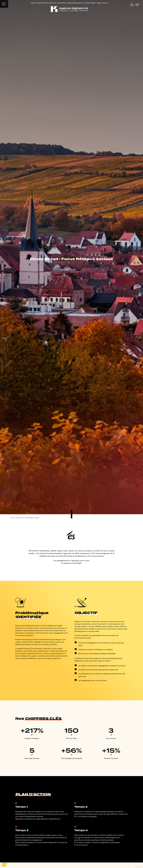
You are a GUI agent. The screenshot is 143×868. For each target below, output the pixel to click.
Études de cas (20, 518)
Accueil (12, 518)
